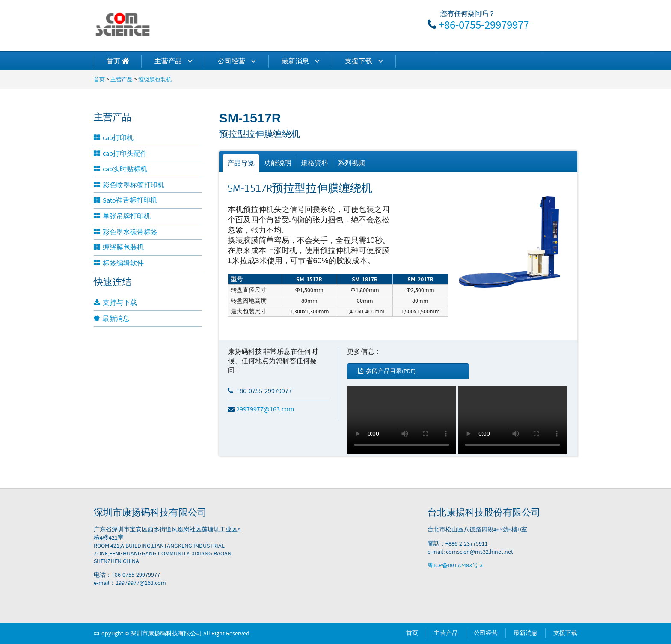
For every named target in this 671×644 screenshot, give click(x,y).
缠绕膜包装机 (155, 79)
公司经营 (237, 61)
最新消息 (301, 61)
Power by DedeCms (277, 633)
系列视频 (351, 163)
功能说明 (278, 163)
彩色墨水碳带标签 (126, 232)
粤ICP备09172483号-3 (455, 565)
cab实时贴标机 (120, 169)
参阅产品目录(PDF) (387, 371)
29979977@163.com (261, 409)
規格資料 (315, 163)
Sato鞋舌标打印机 (125, 200)
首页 (99, 79)
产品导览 (241, 163)
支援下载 (364, 61)
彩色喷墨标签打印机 (129, 185)
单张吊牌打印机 (122, 216)
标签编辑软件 (119, 263)
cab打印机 (114, 137)
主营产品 (174, 61)
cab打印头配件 (120, 153)
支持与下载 (115, 302)
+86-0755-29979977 (484, 24)
